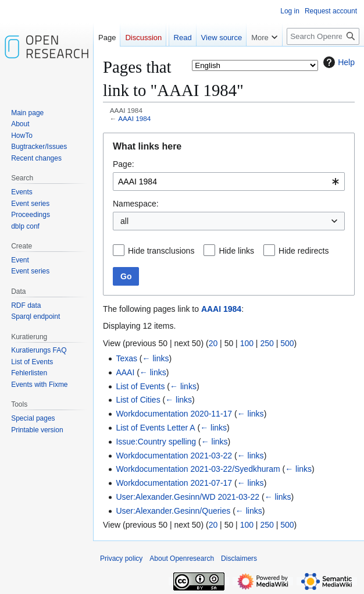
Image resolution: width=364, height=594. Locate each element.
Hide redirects (304, 251)
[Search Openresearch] (323, 36)
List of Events (140, 386)
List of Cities (138, 400)
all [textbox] (124, 221)
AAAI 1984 (134, 118)
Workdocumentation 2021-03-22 (174, 456)
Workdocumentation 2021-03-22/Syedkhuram (198, 469)
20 (213, 343)
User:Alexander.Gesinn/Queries (173, 511)
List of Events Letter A (155, 428)
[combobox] (229, 182)
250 (267, 343)
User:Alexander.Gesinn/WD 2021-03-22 (188, 497)
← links (156, 358)
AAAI (125, 372)
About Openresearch (182, 559)
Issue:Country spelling (156, 442)
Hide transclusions (161, 251)
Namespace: (136, 204)
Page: (124, 164)
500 (287, 343)
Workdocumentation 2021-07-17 (174, 483)
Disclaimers (239, 559)
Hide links (236, 251)
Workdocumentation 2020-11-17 (174, 414)
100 (247, 343)
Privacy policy (121, 559)
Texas (126, 358)
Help (338, 62)
